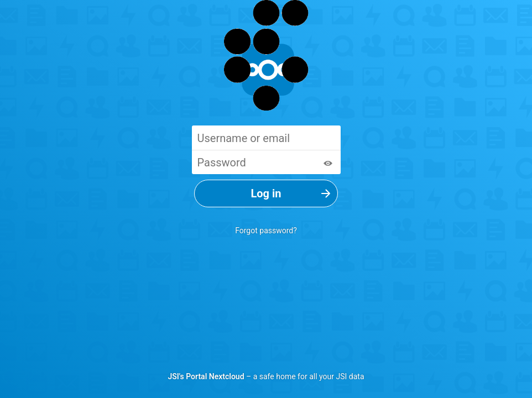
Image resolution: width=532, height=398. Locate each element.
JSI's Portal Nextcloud (206, 376)
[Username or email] (266, 138)
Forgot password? (266, 231)
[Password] (266, 162)
